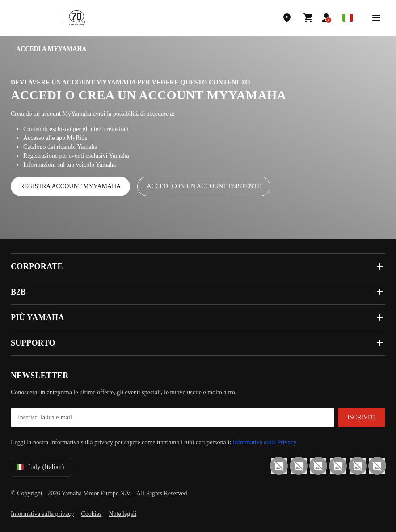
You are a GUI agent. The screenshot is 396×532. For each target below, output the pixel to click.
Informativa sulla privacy (42, 514)
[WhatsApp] (358, 466)
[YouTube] (377, 466)
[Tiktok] (318, 466)
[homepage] (32, 18)
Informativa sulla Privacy (265, 442)
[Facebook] (299, 466)
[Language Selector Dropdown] (348, 18)
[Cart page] (308, 18)
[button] (376, 18)
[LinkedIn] (338, 466)
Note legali (122, 514)
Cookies (92, 514)
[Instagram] (279, 466)
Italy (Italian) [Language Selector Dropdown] (40, 467)
